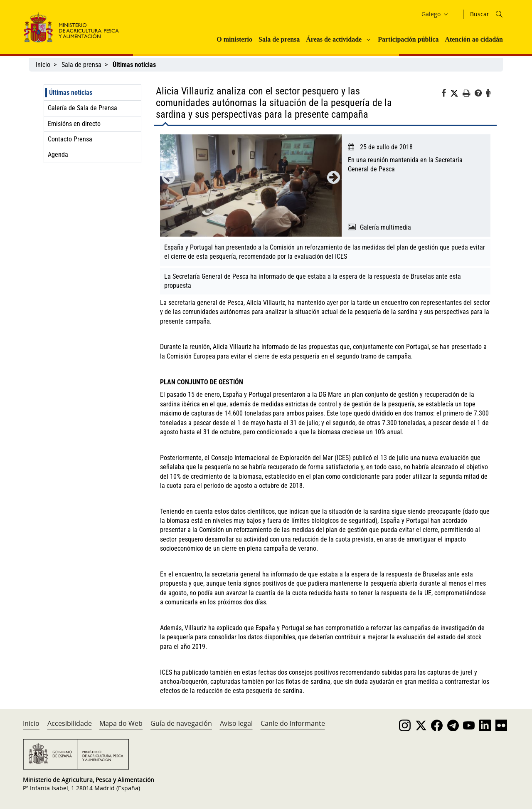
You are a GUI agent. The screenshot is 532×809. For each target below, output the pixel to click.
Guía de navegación (181, 723)
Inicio (43, 65)
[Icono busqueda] (499, 14)
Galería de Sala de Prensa (83, 108)
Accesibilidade (70, 723)
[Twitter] (456, 94)
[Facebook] (446, 94)
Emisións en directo (74, 124)
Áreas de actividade (334, 39)
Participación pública (408, 39)
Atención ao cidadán (474, 39)
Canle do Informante (293, 723)
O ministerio (234, 39)
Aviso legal (236, 723)
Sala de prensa (279, 39)
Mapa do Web (121, 723)
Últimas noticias (71, 93)
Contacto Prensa (70, 139)
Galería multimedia (385, 227)
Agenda (58, 155)
